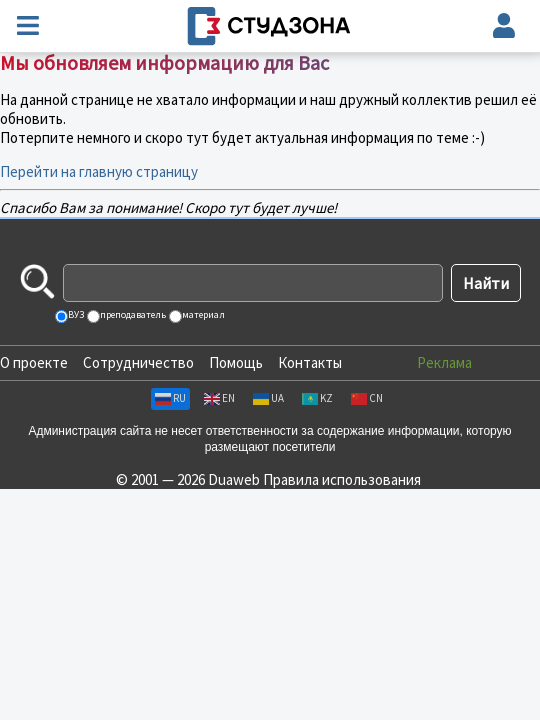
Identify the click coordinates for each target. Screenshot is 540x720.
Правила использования (342, 479)
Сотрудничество (138, 362)
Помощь (236, 362)
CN (367, 398)
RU (170, 398)
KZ (317, 398)
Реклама (444, 362)
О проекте (34, 362)
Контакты (310, 362)
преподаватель (132, 314)
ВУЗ (75, 314)
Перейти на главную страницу (99, 171)
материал (202, 314)
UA (268, 398)
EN (219, 398)
